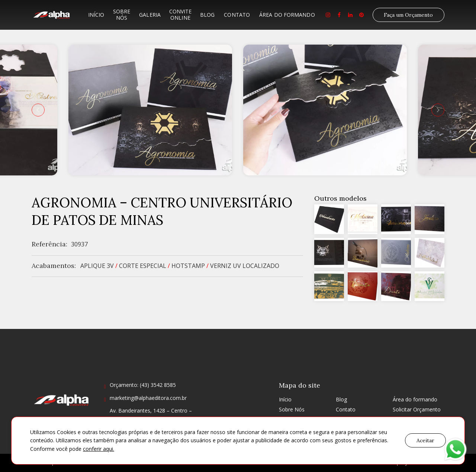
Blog (207, 15)
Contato (237, 15)
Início (96, 15)
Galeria (150, 15)
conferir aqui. (99, 449)
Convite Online (180, 14)
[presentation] (38, 110)
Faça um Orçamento (408, 15)
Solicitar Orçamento (417, 409)
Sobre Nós (122, 14)
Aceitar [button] (425, 440)
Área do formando (287, 15)
